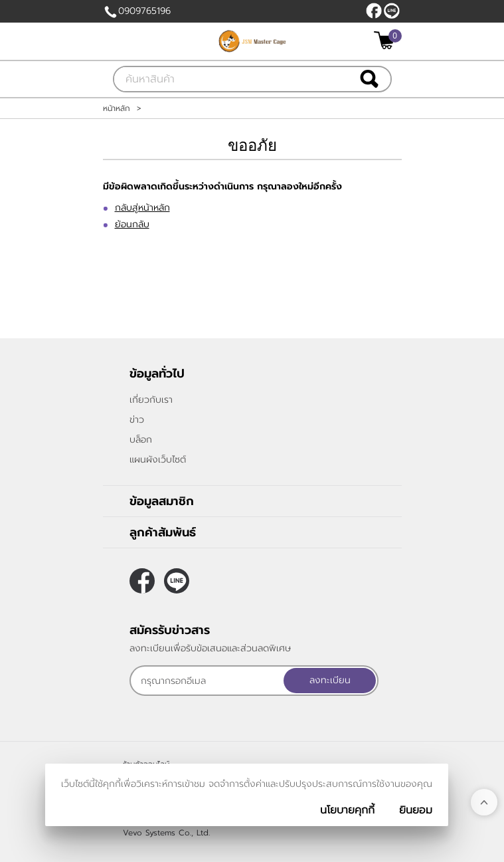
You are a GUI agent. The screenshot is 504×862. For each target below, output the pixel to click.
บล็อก (141, 440)
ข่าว (137, 420)
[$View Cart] (386, 40)
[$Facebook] (374, 11)
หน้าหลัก (117, 108)
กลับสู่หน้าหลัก (142, 208)
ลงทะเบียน (330, 680)
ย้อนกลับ (132, 224)
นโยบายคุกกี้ (347, 810)
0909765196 (144, 11)
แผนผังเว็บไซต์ (158, 460)
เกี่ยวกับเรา (151, 400)
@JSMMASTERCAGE (392, 11)
